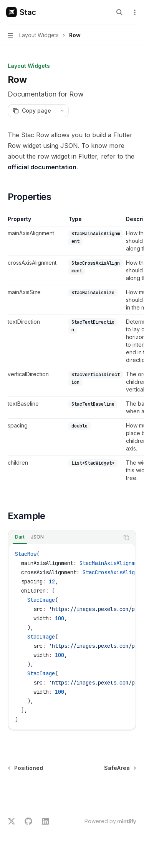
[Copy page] (32, 111)
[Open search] (119, 12)
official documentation (42, 167)
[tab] (20, 537)
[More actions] (134, 12)
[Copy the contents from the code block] (126, 537)
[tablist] (64, 537)
